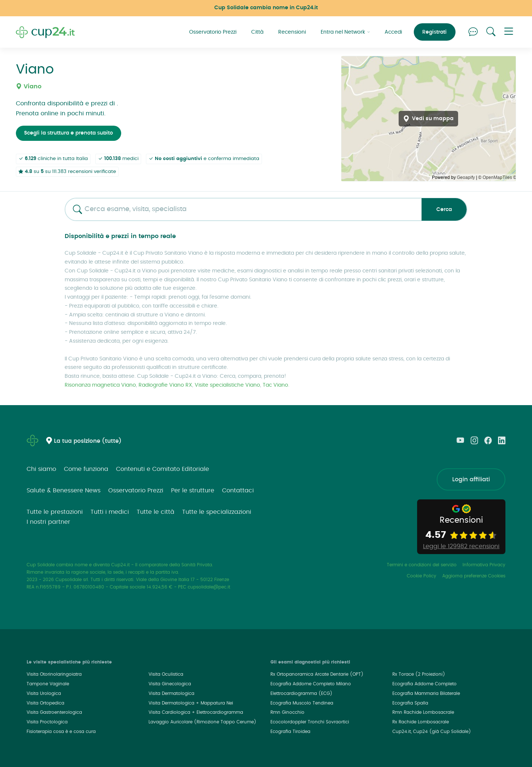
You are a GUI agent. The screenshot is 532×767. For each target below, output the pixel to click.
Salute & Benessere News (64, 491)
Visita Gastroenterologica (54, 712)
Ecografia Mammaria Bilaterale (426, 693)
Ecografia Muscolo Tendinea (302, 703)
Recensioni (292, 32)
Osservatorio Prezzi (213, 32)
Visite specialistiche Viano (227, 385)
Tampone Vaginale (48, 684)
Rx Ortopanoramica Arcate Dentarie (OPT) (317, 674)
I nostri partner (48, 522)
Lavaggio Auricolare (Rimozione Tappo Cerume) (202, 722)
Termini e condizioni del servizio (422, 565)
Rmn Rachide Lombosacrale (423, 712)
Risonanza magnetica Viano (100, 385)
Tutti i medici (110, 512)
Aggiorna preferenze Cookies (474, 576)
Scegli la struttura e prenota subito (69, 133)
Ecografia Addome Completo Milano (311, 684)
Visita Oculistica (166, 674)
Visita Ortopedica (45, 703)
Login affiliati (471, 479)
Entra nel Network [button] (345, 32)
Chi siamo (41, 469)
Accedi (393, 32)
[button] (509, 32)
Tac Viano (275, 385)
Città (257, 32)
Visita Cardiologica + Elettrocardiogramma (196, 712)
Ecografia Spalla (410, 703)
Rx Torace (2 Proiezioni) (419, 674)
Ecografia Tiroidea (290, 732)
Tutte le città (156, 512)
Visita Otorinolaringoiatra (54, 674)
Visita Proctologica (47, 722)
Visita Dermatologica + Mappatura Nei (191, 703)
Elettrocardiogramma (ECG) (301, 693)
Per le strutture (193, 491)
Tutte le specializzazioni (217, 512)
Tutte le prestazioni (55, 512)
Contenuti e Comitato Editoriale (163, 469)
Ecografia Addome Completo (424, 684)
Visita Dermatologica (171, 693)
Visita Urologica (44, 693)
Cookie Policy (422, 576)
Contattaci (238, 491)
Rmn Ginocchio (287, 712)
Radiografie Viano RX (165, 385)
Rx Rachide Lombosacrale (421, 722)
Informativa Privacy (484, 565)
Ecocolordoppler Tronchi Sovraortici (310, 722)
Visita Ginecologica (170, 684)
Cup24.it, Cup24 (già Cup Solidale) (432, 732)
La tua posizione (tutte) (88, 441)
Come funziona (86, 469)
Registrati (434, 32)
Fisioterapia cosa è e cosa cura (61, 732)
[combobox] (241, 209)
